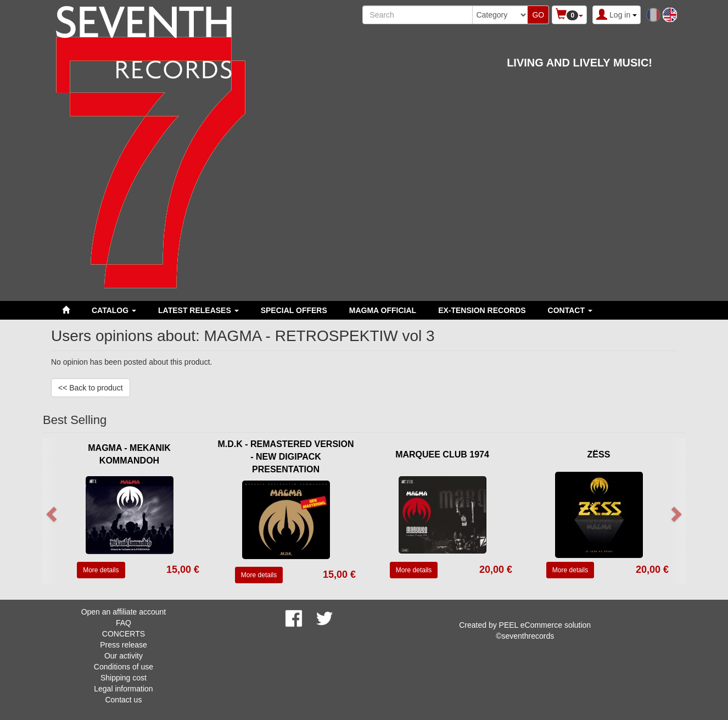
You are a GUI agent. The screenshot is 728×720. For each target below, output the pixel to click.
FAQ (124, 623)
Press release (124, 645)
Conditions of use (124, 667)
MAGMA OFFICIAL (383, 310)
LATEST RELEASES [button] (198, 310)
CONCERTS (124, 634)
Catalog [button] (114, 310)
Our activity (124, 656)
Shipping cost (124, 678)
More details (101, 570)
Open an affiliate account (124, 612)
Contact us (123, 700)
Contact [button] (570, 310)
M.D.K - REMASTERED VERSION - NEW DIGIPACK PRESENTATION (285, 457)
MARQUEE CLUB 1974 (442, 454)
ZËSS (599, 454)
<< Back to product (91, 388)
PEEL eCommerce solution (545, 625)
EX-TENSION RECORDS (482, 310)
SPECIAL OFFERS (294, 310)
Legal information (123, 689)
